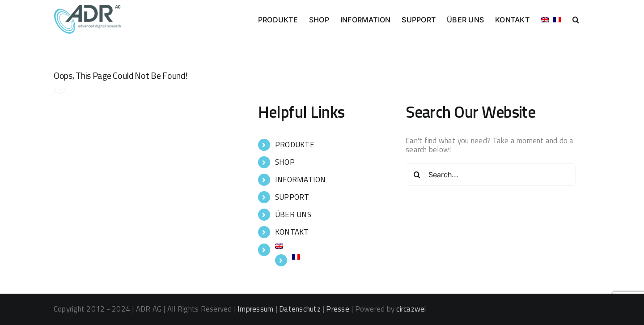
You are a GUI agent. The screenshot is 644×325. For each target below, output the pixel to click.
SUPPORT (292, 197)
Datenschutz (300, 309)
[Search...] (491, 175)
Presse (337, 309)
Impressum (255, 309)
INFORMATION (301, 180)
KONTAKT (292, 232)
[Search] (417, 175)
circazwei (411, 309)
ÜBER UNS (293, 214)
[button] (576, 19)
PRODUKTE (295, 145)
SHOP (285, 162)
